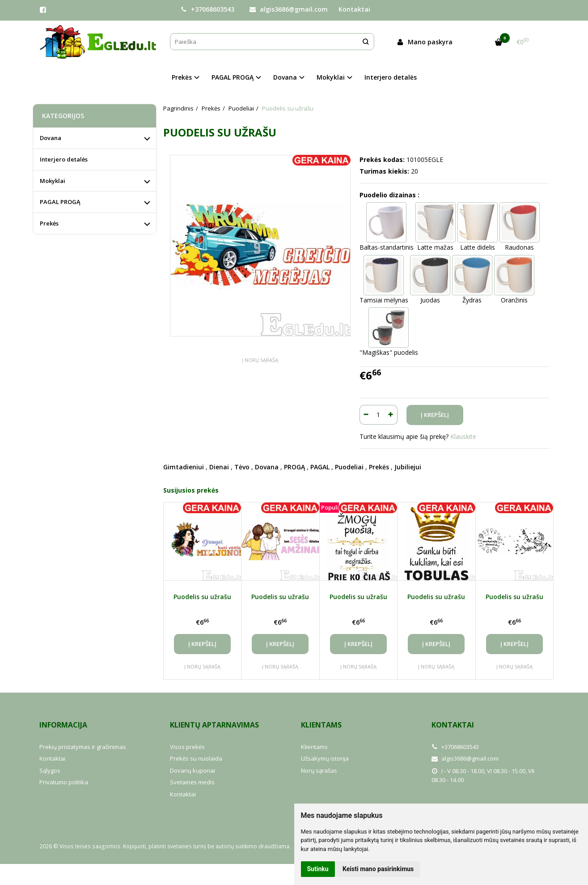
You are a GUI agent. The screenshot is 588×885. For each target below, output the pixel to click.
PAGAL (320, 467)
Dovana (267, 467)
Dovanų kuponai (192, 770)
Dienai (219, 467)
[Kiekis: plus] (391, 415)
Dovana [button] (285, 77)
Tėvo (242, 467)
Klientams (321, 725)
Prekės (379, 467)
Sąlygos (50, 770)
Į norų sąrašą (260, 360)
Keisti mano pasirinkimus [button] (378, 869)
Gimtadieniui (184, 467)
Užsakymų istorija (325, 758)
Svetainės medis (192, 782)
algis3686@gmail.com (289, 9)
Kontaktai (354, 9)
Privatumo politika (64, 782)
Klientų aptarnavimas (214, 725)
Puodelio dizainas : (389, 195)
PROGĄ (294, 467)
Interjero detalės (391, 77)
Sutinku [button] (318, 869)
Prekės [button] (182, 77)
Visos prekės (187, 747)
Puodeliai (349, 467)
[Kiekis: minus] (366, 415)
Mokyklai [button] (331, 77)
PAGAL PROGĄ (60, 202)
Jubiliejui (408, 467)
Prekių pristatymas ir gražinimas (83, 747)
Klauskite (463, 436)
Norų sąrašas (319, 770)
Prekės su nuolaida (196, 758)
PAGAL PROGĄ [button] (233, 77)
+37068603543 (207, 9)
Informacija (63, 725)
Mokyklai (53, 181)
